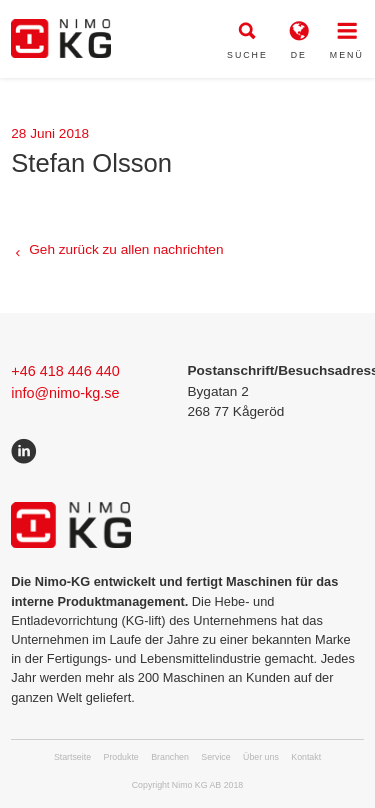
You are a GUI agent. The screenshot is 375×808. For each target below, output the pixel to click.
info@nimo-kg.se (65, 393)
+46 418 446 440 (65, 371)
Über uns (261, 757)
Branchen (170, 757)
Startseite (72, 757)
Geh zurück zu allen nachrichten (126, 249)
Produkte (121, 757)
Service (215, 757)
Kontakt (306, 757)
